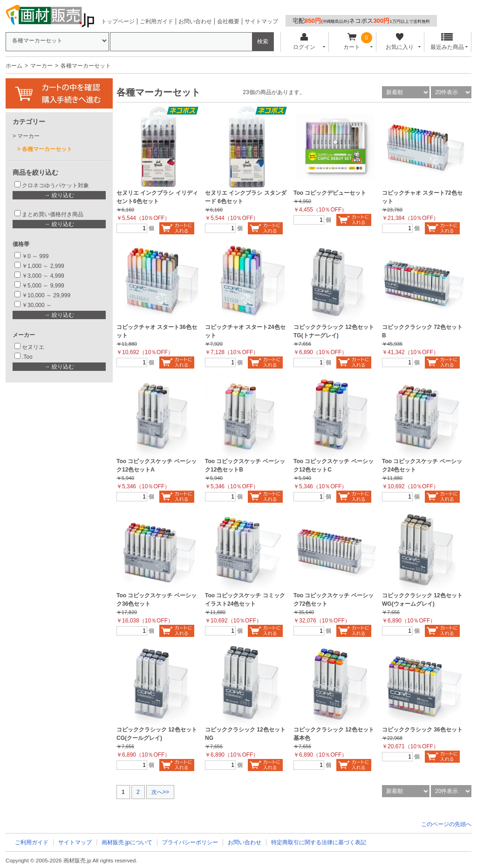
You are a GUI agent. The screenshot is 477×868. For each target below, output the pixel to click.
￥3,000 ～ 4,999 (43, 276)
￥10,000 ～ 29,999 (46, 295)
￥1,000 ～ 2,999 (43, 266)
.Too (27, 357)
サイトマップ (261, 21)
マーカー (41, 66)
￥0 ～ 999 (35, 256)
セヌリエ (33, 347)
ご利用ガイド (157, 21)
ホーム (14, 66)
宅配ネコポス (361, 21)
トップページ (118, 21)
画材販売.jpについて (127, 842)
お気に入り (399, 42)
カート (352, 42)
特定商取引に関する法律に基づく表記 (319, 842)
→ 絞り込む (59, 195)
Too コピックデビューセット (330, 193)
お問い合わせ (195, 21)
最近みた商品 (447, 42)
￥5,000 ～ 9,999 (43, 286)
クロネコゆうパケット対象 (55, 185)
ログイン (304, 42)
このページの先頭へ (446, 824)
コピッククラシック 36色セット (422, 730)
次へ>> (160, 792)
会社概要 (228, 21)
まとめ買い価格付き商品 (53, 214)
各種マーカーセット (47, 149)
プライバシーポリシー (190, 842)
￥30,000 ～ (37, 305)
